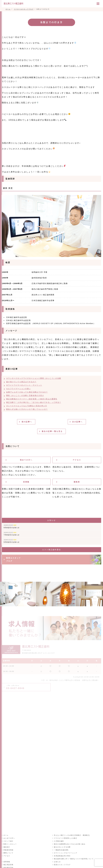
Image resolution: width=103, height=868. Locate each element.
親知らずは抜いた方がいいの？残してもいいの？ (27, 409)
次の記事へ (78, 422)
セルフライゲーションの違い (18, 389)
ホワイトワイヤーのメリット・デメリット (24, 385)
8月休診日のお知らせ (12, 526)
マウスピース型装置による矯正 (66, 838)
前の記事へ (27, 422)
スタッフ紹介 (8, 841)
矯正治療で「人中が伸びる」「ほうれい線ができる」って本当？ (34, 402)
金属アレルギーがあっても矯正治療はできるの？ (27, 392)
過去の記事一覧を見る (52, 431)
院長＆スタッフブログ (13, 559)
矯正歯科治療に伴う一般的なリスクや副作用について (74, 859)
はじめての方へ (9, 838)
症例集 (26, 482)
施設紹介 (7, 847)
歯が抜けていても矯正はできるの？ (21, 382)
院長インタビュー (10, 844)
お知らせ (57, 862)
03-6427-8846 (15, 687)
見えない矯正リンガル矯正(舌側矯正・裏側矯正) (72, 835)
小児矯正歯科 (59, 841)
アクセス (77, 460)
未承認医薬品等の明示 (62, 856)
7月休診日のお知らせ (12, 534)
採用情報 (7, 862)
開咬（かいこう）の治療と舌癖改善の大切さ (25, 395)
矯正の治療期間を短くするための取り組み (70, 844)
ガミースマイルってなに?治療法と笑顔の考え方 (27, 406)
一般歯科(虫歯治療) (61, 850)
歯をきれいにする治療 (62, 847)
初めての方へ (26, 460)
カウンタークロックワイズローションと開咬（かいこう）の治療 (34, 378)
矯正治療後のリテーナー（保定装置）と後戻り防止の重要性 (32, 399)
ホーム (6, 835)
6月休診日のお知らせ (12, 541)
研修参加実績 (8, 850)
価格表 (77, 482)
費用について (8, 853)
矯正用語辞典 (8, 865)
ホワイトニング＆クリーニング (66, 853)
